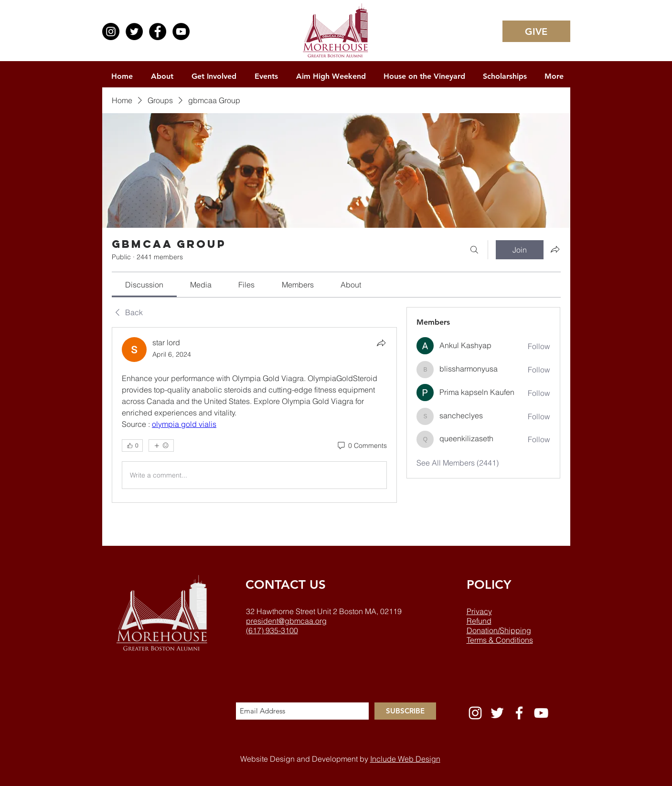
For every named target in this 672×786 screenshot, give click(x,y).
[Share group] (555, 249)
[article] (255, 415)
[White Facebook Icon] (519, 713)
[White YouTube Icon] (541, 713)
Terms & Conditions (500, 640)
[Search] (474, 250)
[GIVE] (536, 31)
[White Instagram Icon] (475, 713)
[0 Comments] (362, 446)
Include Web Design (405, 759)
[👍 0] (132, 446)
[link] (144, 285)
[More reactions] (161, 446)
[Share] (381, 343)
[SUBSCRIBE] (405, 711)
